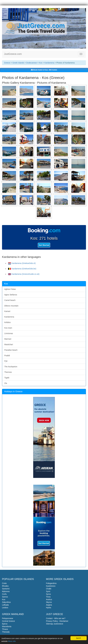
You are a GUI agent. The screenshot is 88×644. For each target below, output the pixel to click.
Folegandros (51, 583)
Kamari (7, 311)
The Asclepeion (11, 367)
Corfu (4, 594)
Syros (48, 594)
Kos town (8, 328)
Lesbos (5, 608)
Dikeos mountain (11, 306)
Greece (7, 63)
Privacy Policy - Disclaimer (57, 621)
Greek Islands (18, 63)
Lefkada (5, 605)
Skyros (49, 602)
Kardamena (49, 63)
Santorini (6, 589)
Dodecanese (32, 63)
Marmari (8, 339)
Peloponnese (8, 618)
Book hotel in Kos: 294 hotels (44, 70)
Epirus (5, 624)
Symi (48, 591)
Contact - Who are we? (56, 618)
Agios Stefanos (11, 295)
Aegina (49, 605)
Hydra (49, 608)
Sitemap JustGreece (55, 624)
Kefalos (7, 322)
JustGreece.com (13, 54)
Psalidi (7, 356)
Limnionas (9, 333)
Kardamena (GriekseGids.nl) (22, 263)
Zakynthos (6, 602)
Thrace (5, 629)
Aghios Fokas (10, 289)
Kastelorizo (51, 586)
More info (12, 641)
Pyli (6, 361)
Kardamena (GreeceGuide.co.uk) (24, 274)
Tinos (48, 597)
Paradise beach (11, 350)
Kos (41, 63)
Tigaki (7, 378)
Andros (49, 599)
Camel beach (10, 300)
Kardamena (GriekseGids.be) (22, 269)
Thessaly (6, 632)
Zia (6, 383)
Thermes (8, 372)
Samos (5, 597)
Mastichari (9, 344)
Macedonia (7, 626)
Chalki (49, 589)
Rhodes (5, 586)
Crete (4, 583)
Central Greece (8, 621)
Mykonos (6, 591)
